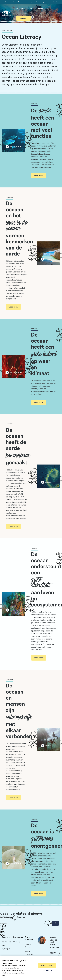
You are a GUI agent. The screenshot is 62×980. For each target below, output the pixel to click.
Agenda (17, 13)
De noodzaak (19, 8)
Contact (23, 18)
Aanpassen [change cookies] (47, 971)
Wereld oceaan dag (29, 953)
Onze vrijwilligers (6, 947)
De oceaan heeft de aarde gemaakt (18, 450)
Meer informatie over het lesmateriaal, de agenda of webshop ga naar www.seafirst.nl (31, 2)
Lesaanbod (43, 8)
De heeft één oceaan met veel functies (43, 127)
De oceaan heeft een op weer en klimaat (44, 358)
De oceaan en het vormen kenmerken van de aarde (19, 233)
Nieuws (26, 13)
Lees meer (39, 180)
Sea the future (28, 946)
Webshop (35, 13)
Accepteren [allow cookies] (47, 965)
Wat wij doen (6, 942)
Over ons (32, 8)
